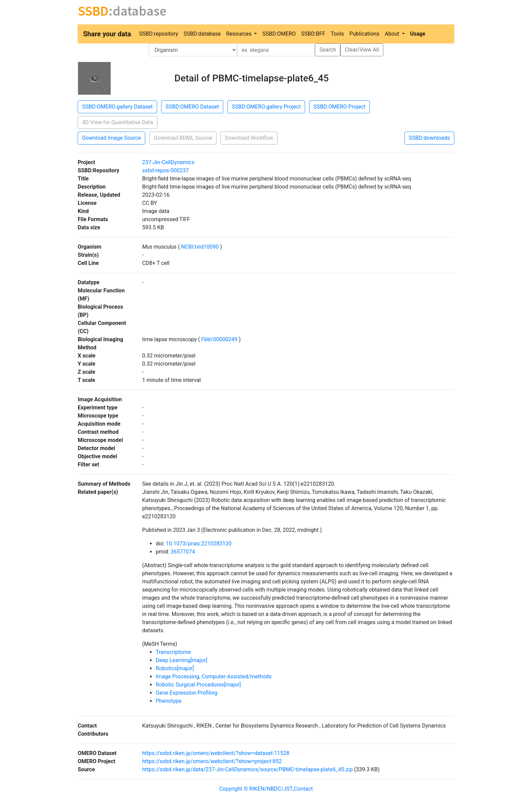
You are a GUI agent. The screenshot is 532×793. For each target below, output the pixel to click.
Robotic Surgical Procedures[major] (198, 685)
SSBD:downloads (429, 138)
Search (328, 50)
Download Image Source (111, 138)
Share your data (107, 34)
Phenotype (169, 701)
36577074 (183, 552)
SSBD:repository (159, 34)
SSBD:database (202, 34)
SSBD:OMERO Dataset (192, 107)
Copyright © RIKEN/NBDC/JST (256, 789)
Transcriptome (173, 652)
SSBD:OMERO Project (339, 107)
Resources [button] (239, 34)
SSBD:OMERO (279, 34)
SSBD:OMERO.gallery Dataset (117, 107)
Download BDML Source (183, 138)
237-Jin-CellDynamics (168, 162)
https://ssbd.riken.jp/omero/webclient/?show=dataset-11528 (216, 753)
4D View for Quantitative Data (118, 122)
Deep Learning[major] (182, 660)
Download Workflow (249, 138)
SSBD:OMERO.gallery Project (266, 107)
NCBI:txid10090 (200, 247)
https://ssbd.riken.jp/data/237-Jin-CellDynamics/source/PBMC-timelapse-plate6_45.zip (248, 769)
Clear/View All (362, 50)
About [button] (393, 34)
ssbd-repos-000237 (165, 170)
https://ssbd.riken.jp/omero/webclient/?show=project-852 (212, 761)
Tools (337, 34)
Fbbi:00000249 (219, 339)
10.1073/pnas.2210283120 (199, 544)
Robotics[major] (175, 668)
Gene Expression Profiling (187, 693)
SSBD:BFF (313, 34)
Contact (303, 789)
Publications (364, 34)
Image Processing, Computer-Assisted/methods (214, 676)
